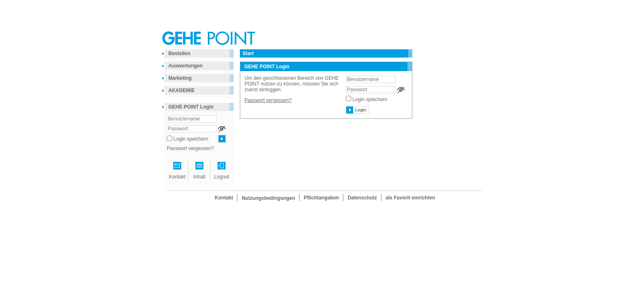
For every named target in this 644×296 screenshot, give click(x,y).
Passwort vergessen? (190, 148)
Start (248, 53)
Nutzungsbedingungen (268, 198)
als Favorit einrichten (411, 198)
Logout (222, 177)
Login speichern (191, 139)
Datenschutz (362, 198)
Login (361, 110)
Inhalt (199, 177)
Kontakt (177, 177)
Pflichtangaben (321, 198)
